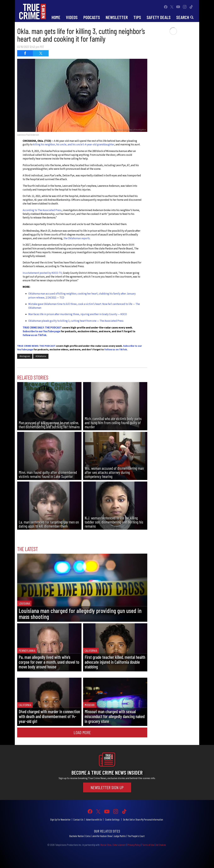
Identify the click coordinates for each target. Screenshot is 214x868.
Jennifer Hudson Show (102, 836)
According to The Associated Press (42, 210)
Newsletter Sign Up (107, 787)
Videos (72, 17)
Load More (82, 732)
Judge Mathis (120, 836)
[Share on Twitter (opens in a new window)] (41, 53)
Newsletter (117, 17)
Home (56, 17)
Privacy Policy (134, 845)
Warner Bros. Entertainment (113, 845)
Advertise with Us (94, 819)
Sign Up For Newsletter (60, 819)
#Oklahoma (41, 356)
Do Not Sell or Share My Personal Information (143, 819)
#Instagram (25, 356)
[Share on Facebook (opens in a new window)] (25, 53)
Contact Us (78, 819)
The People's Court (136, 836)
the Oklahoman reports (77, 238)
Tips (137, 17)
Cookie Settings (112, 819)
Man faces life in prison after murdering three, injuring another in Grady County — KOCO (78, 314)
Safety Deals (159, 17)
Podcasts (92, 17)
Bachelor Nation (77, 836)
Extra (88, 836)
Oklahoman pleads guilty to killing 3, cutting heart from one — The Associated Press (76, 321)
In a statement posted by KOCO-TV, (43, 273)
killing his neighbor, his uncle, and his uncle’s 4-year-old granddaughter (74, 145)
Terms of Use (148, 845)
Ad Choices (161, 845)
